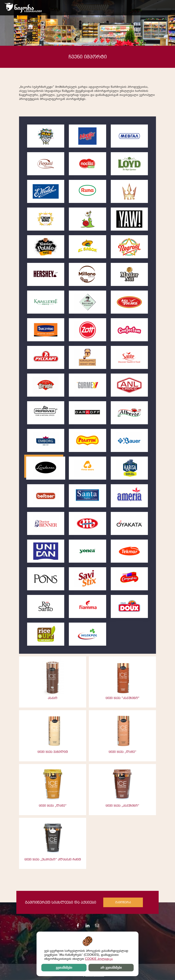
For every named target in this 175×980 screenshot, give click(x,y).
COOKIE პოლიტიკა (99, 959)
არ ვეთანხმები (111, 968)
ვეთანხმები (64, 968)
